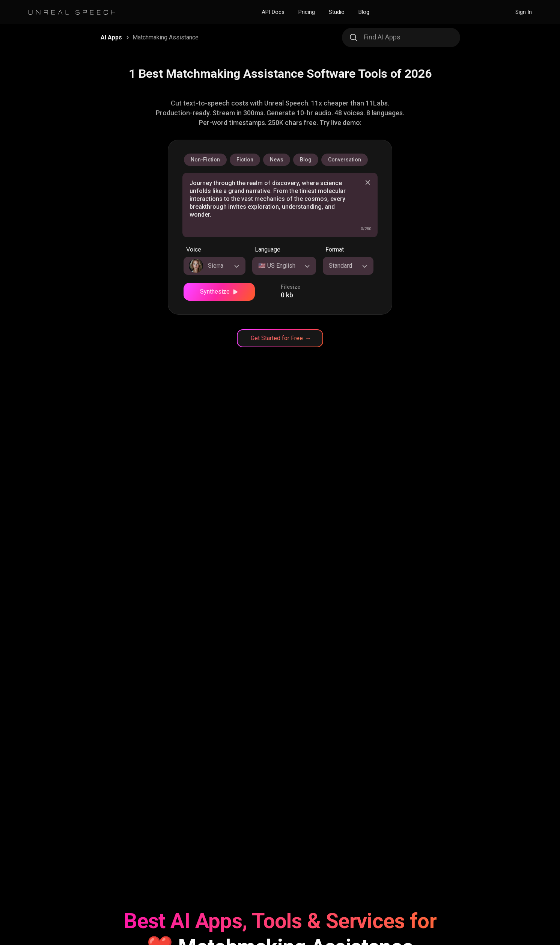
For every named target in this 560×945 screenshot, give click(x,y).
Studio (337, 12)
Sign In (524, 12)
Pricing (307, 12)
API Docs (273, 12)
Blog (364, 12)
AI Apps (111, 37)
